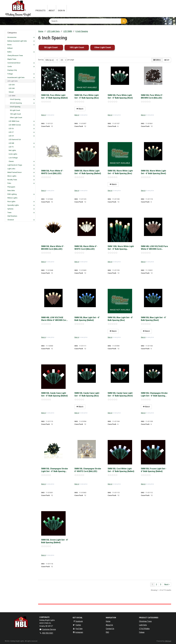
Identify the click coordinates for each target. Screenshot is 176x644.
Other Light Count (103, 47)
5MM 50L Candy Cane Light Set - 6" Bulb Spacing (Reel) (120, 395)
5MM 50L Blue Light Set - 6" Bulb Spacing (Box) (120, 319)
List (167, 60)
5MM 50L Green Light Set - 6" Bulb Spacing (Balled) (55, 541)
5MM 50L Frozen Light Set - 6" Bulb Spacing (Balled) (154, 470)
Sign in (43, 115)
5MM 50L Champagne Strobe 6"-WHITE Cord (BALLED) (88, 470)
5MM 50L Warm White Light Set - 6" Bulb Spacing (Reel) (153, 172)
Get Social (78, 618)
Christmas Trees (145, 621)
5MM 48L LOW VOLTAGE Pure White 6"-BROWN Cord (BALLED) (154, 248)
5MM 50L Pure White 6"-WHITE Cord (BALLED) (52, 172)
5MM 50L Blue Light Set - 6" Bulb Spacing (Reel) (154, 319)
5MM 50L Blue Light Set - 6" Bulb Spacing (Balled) (87, 319)
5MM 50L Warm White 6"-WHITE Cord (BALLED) (86, 248)
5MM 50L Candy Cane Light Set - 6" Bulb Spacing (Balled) (54, 395)
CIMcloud (168, 641)
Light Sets (143, 625)
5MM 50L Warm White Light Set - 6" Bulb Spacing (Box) (120, 172)
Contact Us (110, 629)
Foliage (142, 632)
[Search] (124, 21)
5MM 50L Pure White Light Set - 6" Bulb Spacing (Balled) (54, 97)
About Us (109, 625)
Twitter (77, 625)
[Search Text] (88, 21)
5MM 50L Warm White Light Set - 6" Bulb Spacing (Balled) (88, 172)
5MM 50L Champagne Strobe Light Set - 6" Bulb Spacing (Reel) (154, 395)
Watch (80, 109)
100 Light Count (77, 47)
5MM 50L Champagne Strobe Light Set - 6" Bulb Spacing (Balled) (55, 470)
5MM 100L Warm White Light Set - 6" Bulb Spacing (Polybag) (121, 248)
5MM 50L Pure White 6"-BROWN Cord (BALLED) (152, 97)
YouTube (78, 629)
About (52, 11)
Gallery (157, 60)
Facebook (78, 621)
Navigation (111, 618)
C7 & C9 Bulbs (144, 629)
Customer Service (48, 629)
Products (40, 11)
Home (108, 621)
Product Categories (149, 618)
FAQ (107, 632)
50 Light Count (51, 47)
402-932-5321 (46, 633)
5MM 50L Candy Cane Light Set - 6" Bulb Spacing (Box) (87, 395)
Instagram (78, 632)
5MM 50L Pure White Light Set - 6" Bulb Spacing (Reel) (120, 97)
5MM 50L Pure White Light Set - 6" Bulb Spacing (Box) (87, 97)
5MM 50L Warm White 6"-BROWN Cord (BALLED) (53, 248)
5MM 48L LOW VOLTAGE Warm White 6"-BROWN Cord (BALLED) (54, 319)
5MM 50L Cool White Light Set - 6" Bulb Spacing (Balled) (121, 470)
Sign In (61, 11)
